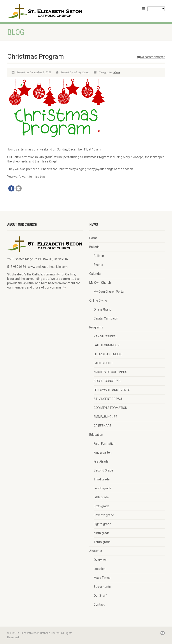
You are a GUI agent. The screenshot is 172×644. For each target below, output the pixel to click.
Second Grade (103, 470)
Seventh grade (104, 515)
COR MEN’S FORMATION (110, 408)
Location (100, 569)
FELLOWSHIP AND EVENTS (112, 390)
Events (98, 265)
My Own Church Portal (109, 292)
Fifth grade (101, 497)
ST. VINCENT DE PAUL (109, 399)
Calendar (96, 274)
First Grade (101, 461)
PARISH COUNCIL (105, 336)
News (117, 72)
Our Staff (100, 596)
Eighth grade (102, 524)
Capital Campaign (106, 318)
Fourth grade (103, 488)
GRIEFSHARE (103, 426)
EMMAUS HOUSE (105, 417)
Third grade (102, 479)
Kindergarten (103, 453)
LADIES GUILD (103, 363)
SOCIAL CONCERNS (107, 381)
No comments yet (151, 57)
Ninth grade (102, 533)
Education (96, 435)
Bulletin (94, 247)
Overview (100, 560)
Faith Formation (104, 444)
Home (93, 238)
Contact (99, 605)
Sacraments (102, 587)
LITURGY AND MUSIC (108, 354)
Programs (96, 327)
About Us (96, 551)
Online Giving (98, 301)
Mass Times (102, 578)
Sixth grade (102, 506)
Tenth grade (102, 542)
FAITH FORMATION (107, 345)
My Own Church (100, 283)
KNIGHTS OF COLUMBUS (110, 372)
